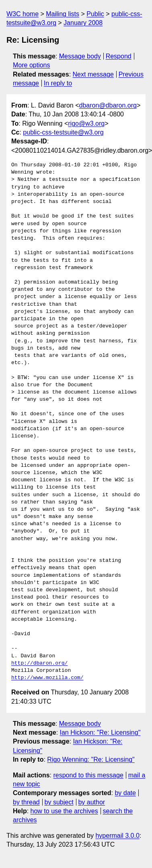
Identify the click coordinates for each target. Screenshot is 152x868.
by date (125, 793)
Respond (119, 56)
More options (32, 65)
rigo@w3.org (86, 123)
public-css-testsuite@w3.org (63, 132)
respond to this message (88, 775)
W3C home (23, 14)
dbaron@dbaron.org (108, 105)
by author (91, 802)
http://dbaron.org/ (39, 663)
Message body (80, 56)
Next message (93, 74)
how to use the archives (64, 811)
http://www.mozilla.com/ (47, 678)
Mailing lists (63, 14)
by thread (26, 802)
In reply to (58, 83)
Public (95, 14)
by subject (59, 802)
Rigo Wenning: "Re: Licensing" (91, 759)
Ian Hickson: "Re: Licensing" (100, 732)
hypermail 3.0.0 (117, 836)
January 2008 (83, 23)
